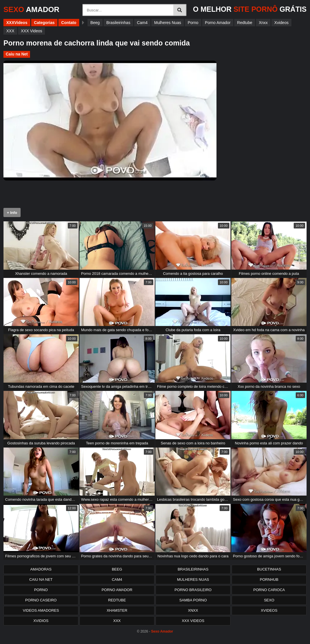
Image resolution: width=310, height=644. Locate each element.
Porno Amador (218, 23)
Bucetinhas (269, 569)
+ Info (12, 213)
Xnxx (263, 23)
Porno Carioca (269, 590)
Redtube (245, 23)
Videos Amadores (41, 610)
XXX (10, 31)
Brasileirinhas (118, 23)
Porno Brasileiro (193, 590)
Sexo (269, 600)
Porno (193, 23)
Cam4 (142, 23)
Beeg (95, 23)
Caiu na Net (17, 54)
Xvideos (281, 23)
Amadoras (41, 569)
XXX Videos (31, 31)
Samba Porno (193, 600)
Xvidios (41, 621)
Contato (69, 23)
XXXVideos (17, 23)
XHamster (117, 610)
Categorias (44, 23)
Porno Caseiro (41, 600)
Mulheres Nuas (168, 23)
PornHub (269, 580)
